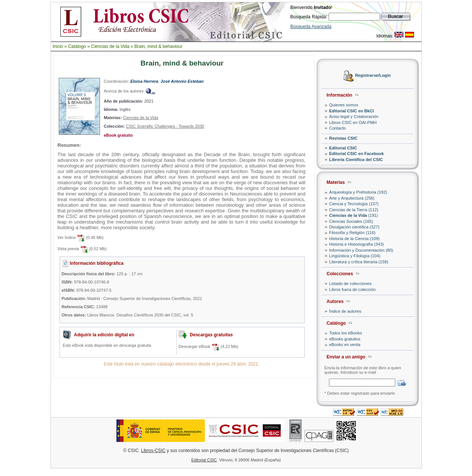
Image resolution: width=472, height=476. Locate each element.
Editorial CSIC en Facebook (356, 154)
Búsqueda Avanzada (311, 27)
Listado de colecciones (350, 284)
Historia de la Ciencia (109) (354, 239)
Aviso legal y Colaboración (354, 116)
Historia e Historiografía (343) (356, 244)
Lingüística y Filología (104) (355, 256)
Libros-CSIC (153, 451)
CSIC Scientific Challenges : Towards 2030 (165, 126)
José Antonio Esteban (182, 81)
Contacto (337, 128)
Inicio (58, 46)
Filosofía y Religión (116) (352, 233)
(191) (353, 215)
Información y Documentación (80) (361, 250)
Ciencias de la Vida (110, 46)
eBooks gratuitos (345, 339)
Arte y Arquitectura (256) (352, 198)
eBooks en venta (345, 345)
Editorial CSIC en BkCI (351, 111)
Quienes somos (344, 105)
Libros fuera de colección (352, 289)
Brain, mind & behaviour (158, 46)
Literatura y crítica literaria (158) (359, 262)
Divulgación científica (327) (354, 227)
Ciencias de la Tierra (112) (354, 210)
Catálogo (77, 46)
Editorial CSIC (343, 148)
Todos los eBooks (345, 333)
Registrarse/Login (373, 76)
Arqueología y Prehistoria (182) (358, 192)
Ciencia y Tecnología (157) (354, 204)
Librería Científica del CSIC (356, 160)
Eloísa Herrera (144, 81)
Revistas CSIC (343, 138)
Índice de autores (345, 311)
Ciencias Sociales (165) (351, 221)
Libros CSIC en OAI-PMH (353, 122)
